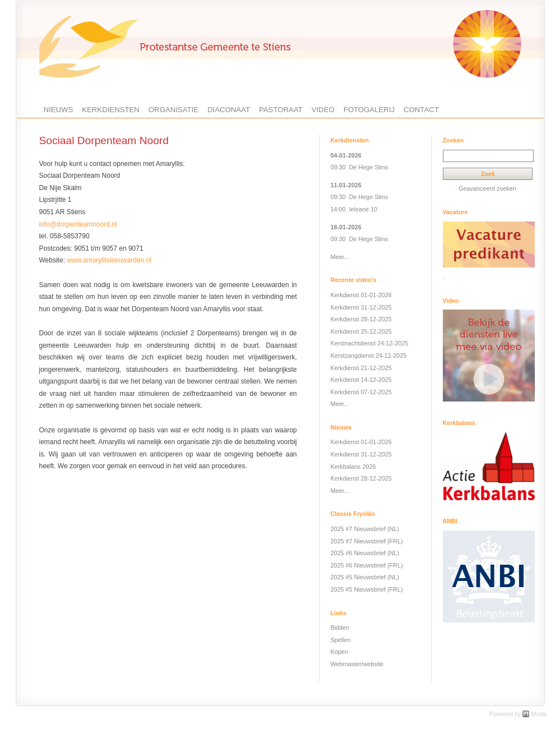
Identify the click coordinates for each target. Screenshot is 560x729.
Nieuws (59, 110)
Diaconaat (229, 110)
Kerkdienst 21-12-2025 (361, 368)
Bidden (340, 628)
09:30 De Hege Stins (360, 167)
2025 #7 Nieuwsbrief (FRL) (367, 541)
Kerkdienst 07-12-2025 (361, 392)
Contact (421, 110)
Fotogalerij (369, 110)
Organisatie (173, 110)
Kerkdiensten (111, 110)
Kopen (339, 652)
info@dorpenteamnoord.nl (78, 224)
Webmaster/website (357, 664)
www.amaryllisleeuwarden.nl (109, 260)
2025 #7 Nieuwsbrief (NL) (365, 529)
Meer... (340, 257)
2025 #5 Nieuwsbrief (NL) (365, 577)
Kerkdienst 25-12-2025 (361, 331)
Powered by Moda (517, 714)
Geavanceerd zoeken (487, 188)
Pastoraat (281, 110)
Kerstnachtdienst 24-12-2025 (370, 343)
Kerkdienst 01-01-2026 (361, 295)
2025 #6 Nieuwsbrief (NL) (365, 553)
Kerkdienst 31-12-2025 (361, 307)
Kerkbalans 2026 (353, 467)
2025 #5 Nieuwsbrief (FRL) (367, 589)
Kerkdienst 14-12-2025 (361, 380)
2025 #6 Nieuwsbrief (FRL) (367, 565)
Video (323, 110)
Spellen (341, 640)
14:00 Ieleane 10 (354, 209)
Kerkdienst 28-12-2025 (361, 319)
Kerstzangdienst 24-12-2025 (369, 356)
